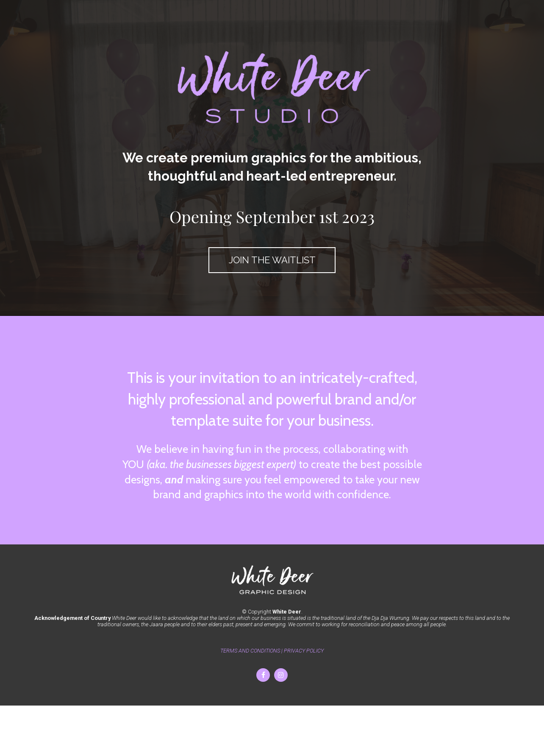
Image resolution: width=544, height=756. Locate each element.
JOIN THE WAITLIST (272, 260)
